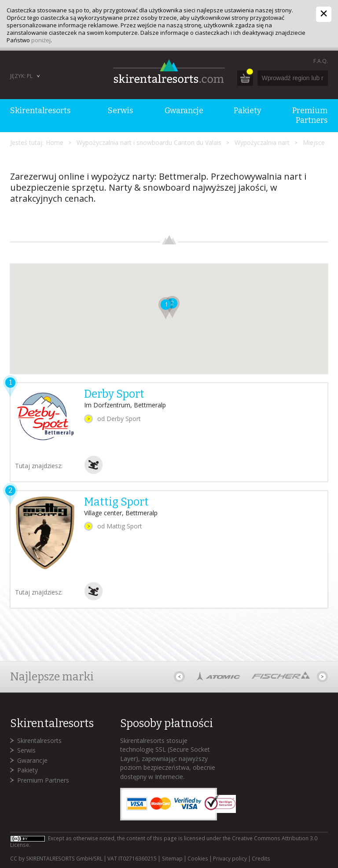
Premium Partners (43, 780)
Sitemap (172, 859)
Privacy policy (230, 859)
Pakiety (28, 770)
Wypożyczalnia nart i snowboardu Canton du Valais (149, 142)
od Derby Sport (119, 419)
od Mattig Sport (120, 526)
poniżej (41, 40)
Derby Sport (114, 394)
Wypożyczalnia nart (262, 142)
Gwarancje (32, 760)
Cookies (198, 859)
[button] (166, 308)
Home (55, 142)
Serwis (26, 750)
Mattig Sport (116, 502)
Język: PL (21, 76)
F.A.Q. (321, 61)
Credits (261, 859)
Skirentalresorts (39, 741)
